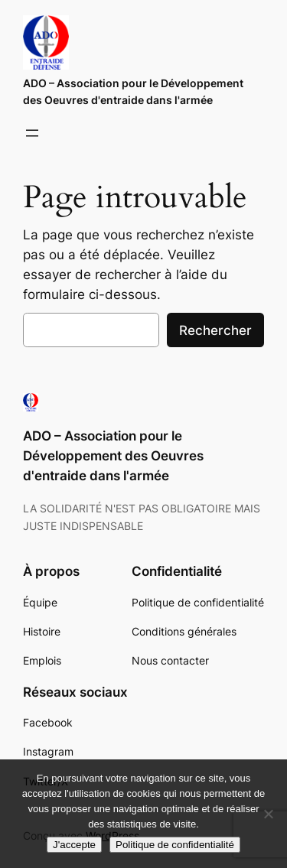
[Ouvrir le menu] (32, 133)
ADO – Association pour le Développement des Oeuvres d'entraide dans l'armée (113, 456)
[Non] (268, 814)
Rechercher (215, 330)
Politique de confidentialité (175, 845)
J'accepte (74, 845)
